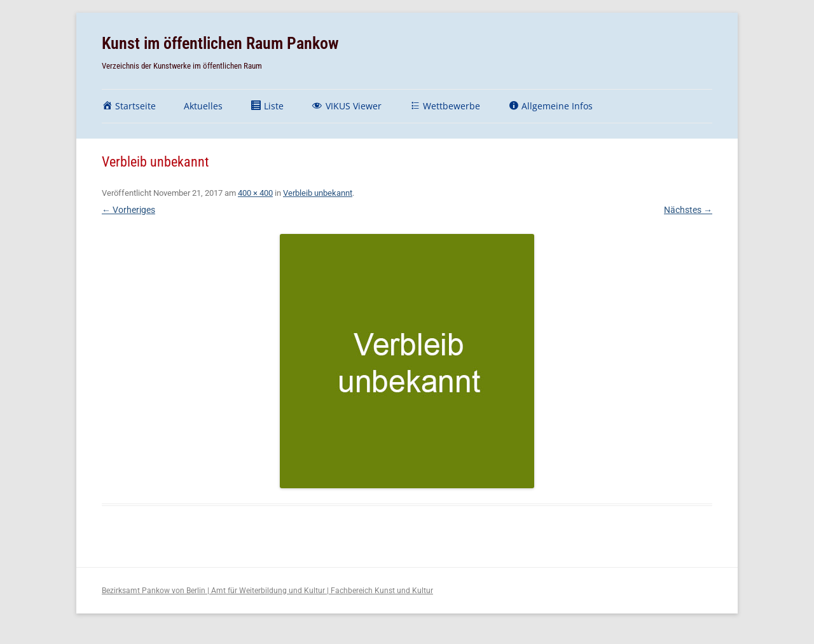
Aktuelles (203, 106)
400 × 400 (255, 193)
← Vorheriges (128, 210)
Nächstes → (688, 210)
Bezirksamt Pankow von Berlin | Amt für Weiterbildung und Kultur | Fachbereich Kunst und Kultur (267, 591)
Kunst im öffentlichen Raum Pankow (220, 43)
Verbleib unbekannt (318, 193)
